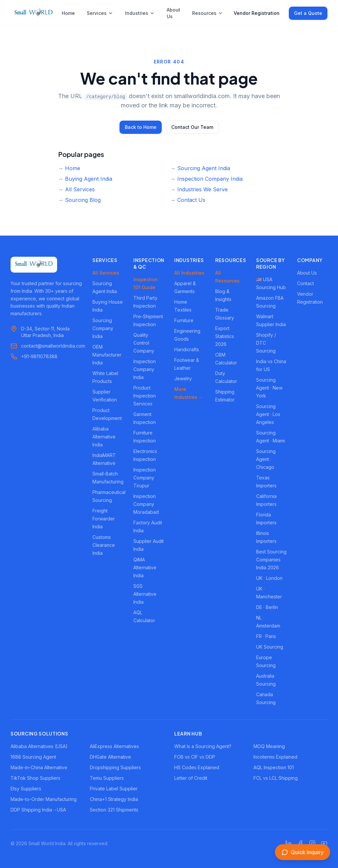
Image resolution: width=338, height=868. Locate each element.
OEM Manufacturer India (107, 355)
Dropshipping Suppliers (115, 767)
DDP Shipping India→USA (38, 810)
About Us (173, 13)
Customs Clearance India (104, 545)
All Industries (189, 273)
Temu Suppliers (107, 778)
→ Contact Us (188, 200)
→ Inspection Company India (206, 179)
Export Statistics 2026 (225, 336)
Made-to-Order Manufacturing (44, 799)
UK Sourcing (270, 647)
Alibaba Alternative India (104, 437)
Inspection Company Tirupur (145, 478)
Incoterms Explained (275, 757)
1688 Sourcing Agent (33, 757)
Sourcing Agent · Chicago (266, 459)
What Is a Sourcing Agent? (203, 746)
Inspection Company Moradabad (146, 504)
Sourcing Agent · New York (269, 388)
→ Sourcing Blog (79, 200)
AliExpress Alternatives (114, 746)
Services (100, 13)
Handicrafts (187, 349)
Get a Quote (308, 13)
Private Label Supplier (114, 789)
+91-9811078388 (39, 356)
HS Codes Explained (197, 767)
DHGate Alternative (110, 757)
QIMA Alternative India (145, 567)
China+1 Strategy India (114, 799)
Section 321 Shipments (114, 810)
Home (68, 13)
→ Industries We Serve (199, 189)
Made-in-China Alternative (39, 767)
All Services (106, 273)
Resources (208, 13)
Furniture (184, 320)
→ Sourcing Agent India (200, 168)
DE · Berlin (267, 607)
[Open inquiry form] (303, 852)
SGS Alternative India (145, 594)
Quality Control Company (144, 343)
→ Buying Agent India (85, 179)
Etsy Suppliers (26, 789)
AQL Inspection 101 (274, 767)
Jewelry (183, 378)
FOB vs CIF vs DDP (195, 757)
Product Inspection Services (145, 396)
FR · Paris (266, 636)
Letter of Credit (191, 778)
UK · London (269, 578)
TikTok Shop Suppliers (35, 778)
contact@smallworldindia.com (53, 346)
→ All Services (76, 189)
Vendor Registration (257, 13)
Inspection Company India (145, 369)
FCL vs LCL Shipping (276, 778)
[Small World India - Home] (34, 13)
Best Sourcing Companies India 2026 (271, 560)
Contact (305, 283)
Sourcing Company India (103, 328)
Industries (140, 13)
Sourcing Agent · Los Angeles (268, 414)
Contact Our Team (192, 127)
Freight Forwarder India (104, 519)
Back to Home (141, 127)
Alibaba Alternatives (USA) (39, 746)
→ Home (69, 168)
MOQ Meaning (269, 746)
